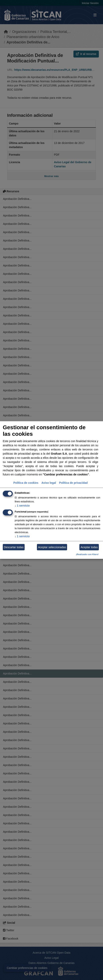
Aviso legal (49, 483)
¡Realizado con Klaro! (87, 554)
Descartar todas (14, 547)
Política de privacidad (73, 483)
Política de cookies (26, 483)
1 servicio (22, 506)
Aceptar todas (89, 547)
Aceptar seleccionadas (52, 547)
